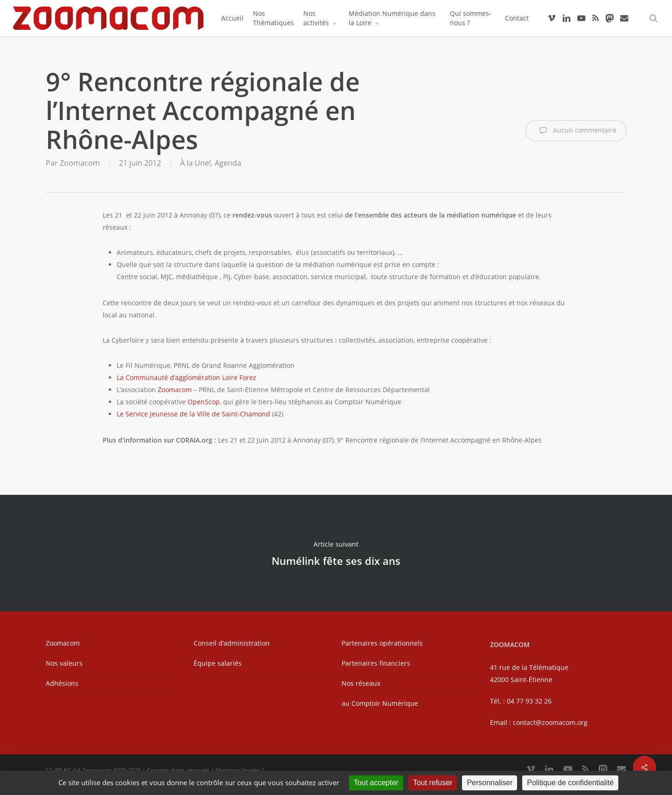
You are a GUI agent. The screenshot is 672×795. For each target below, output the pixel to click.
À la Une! (196, 163)
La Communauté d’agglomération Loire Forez (186, 377)
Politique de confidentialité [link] (570, 783)
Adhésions (62, 683)
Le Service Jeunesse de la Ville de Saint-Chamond (193, 414)
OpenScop (204, 402)
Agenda (228, 163)
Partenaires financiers (376, 663)
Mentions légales (238, 770)
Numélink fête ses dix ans (336, 553)
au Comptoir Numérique (380, 703)
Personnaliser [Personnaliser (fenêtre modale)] (490, 783)
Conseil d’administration (232, 643)
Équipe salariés (218, 663)
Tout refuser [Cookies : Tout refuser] (433, 783)
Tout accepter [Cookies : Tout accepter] (376, 783)
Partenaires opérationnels (382, 643)
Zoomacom (80, 163)
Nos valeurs (64, 663)
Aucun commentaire (576, 131)
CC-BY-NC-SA (63, 770)
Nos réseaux (361, 683)
